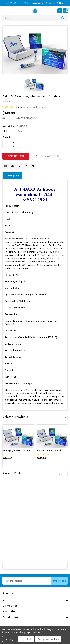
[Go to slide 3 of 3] (59, 474)
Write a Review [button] (40, 107)
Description (12, 176)
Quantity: (7, 137)
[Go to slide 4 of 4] (59, 418)
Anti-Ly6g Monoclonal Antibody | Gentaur (25, 450)
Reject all (26, 639)
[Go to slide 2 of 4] (65, 418)
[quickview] (11, 464)
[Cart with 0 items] (65, 11)
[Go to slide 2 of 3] (65, 474)
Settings (10, 639)
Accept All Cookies (48, 639)
